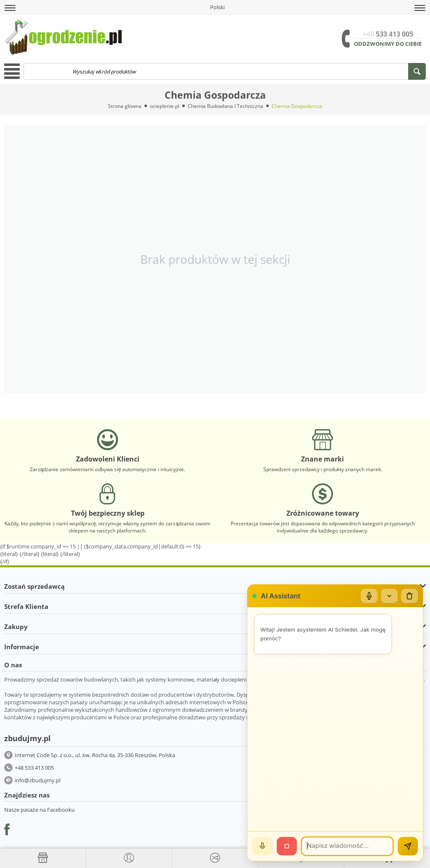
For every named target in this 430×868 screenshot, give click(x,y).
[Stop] (287, 846)
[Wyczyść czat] (409, 596)
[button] (10, 8)
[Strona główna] (43, 858)
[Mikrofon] (369, 596)
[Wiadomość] (347, 846)
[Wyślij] (408, 846)
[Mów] (262, 846)
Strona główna (125, 106)
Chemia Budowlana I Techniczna (225, 106)
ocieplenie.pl (165, 106)
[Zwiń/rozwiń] (389, 596)
